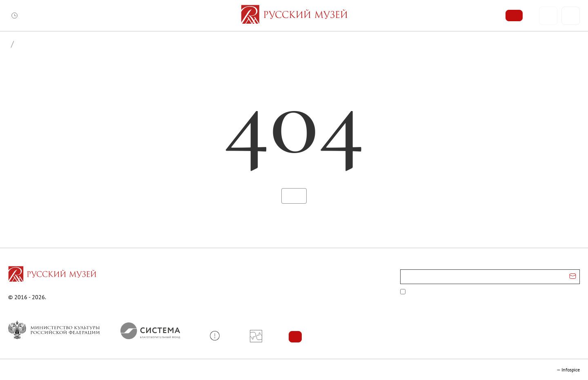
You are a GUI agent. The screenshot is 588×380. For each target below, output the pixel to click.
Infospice (571, 370)
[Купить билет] (514, 16)
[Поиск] (571, 16)
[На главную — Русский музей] (294, 16)
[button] (218, 336)
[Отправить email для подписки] (573, 277)
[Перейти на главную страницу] (52, 275)
